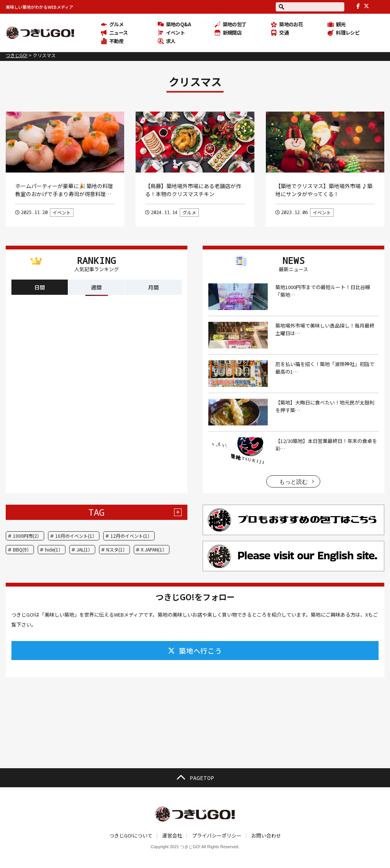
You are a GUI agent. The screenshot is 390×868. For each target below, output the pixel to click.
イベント (62, 212)
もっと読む (293, 482)
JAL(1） (85, 549)
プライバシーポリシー (217, 835)
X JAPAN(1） (154, 549)
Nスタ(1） (117, 549)
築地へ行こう (195, 651)
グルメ (189, 212)
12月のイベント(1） (131, 536)
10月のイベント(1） (76, 536)
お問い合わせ (266, 835)
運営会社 (172, 835)
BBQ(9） (22, 549)
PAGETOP (195, 778)
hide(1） (54, 549)
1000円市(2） (27, 536)
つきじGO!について (131, 835)
